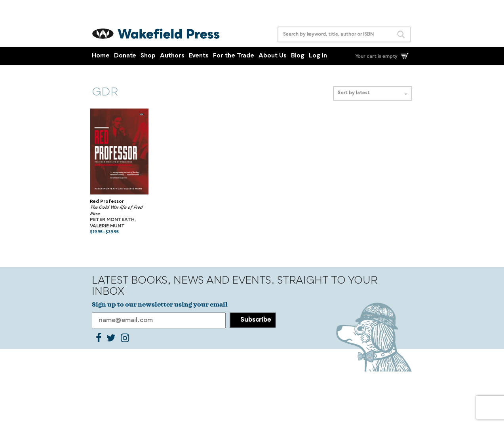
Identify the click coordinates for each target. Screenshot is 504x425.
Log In (318, 56)
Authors (172, 56)
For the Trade (234, 56)
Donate (125, 56)
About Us (273, 56)
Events (199, 56)
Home (101, 56)
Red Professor (107, 202)
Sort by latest (373, 93)
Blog (298, 56)
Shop (148, 56)
